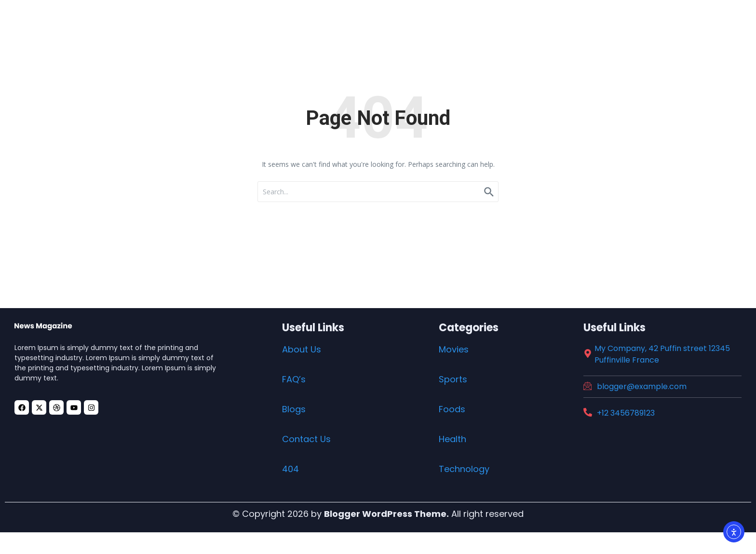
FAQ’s (294, 379)
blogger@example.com (642, 386)
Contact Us (306, 439)
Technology (464, 469)
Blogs (294, 409)
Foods (452, 409)
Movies (454, 349)
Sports (453, 379)
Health (452, 439)
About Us (302, 349)
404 (290, 469)
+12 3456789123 (626, 413)
